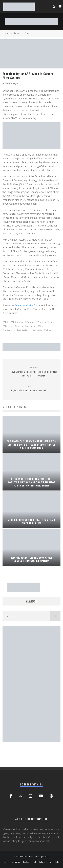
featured (31, 326)
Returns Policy (45, 862)
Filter (42, 326)
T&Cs (56, 862)
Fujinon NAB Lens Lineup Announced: (29, 388)
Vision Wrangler (10, 83)
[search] (55, 616)
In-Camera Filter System (17, 330)
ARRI (6, 322)
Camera (30, 322)
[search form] (26, 616)
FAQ (34, 862)
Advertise (16, 862)
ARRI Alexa (17, 322)
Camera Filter (45, 322)
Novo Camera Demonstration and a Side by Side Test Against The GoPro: (34, 372)
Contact (26, 862)
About (7, 862)
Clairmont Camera (13, 326)
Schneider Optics (24, 305)
